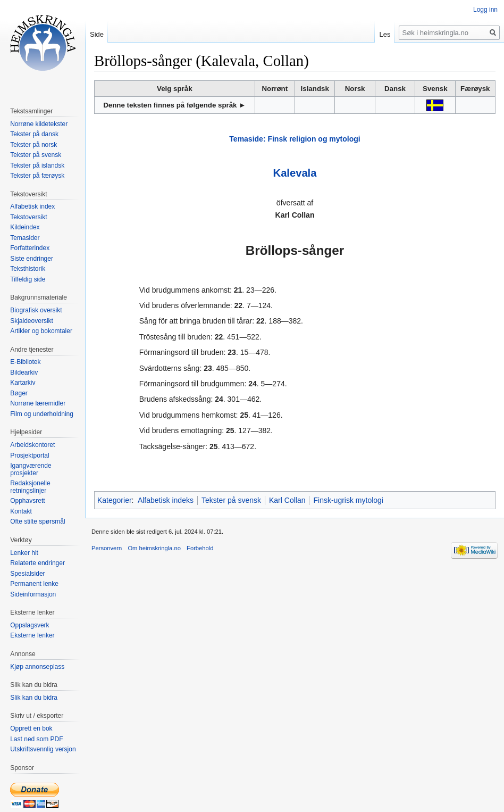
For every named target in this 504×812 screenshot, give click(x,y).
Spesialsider (27, 574)
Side (97, 34)
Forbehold (200, 548)
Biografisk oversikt (36, 310)
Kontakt (21, 511)
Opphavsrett (27, 501)
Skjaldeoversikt (32, 321)
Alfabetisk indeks (166, 500)
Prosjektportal (30, 455)
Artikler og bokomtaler (41, 331)
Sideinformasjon (33, 594)
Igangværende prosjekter (31, 469)
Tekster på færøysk (37, 176)
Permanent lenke (34, 584)
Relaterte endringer (37, 563)
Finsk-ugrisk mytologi (348, 500)
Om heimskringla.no (154, 548)
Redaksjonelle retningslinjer (30, 487)
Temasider (25, 238)
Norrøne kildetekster (39, 124)
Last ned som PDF (36, 739)
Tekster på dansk (34, 134)
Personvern (107, 548)
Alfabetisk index (32, 206)
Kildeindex (25, 227)
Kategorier (115, 500)
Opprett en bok (31, 728)
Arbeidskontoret (32, 445)
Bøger (19, 393)
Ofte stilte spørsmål (37, 521)
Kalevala (295, 173)
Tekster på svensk (231, 500)
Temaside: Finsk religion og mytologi (295, 139)
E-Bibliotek (25, 362)
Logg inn (485, 10)
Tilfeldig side (28, 279)
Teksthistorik (28, 269)
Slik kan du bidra (34, 698)
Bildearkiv (24, 372)
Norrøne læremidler (38, 403)
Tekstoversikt (28, 217)
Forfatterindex (30, 248)
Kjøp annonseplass (37, 667)
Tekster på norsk (33, 145)
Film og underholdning (42, 414)
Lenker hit (24, 553)
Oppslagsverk (30, 625)
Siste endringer (32, 259)
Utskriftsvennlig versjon (43, 749)
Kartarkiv (23, 383)
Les (385, 34)
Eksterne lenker (32, 635)
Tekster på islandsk (37, 165)
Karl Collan (287, 500)
